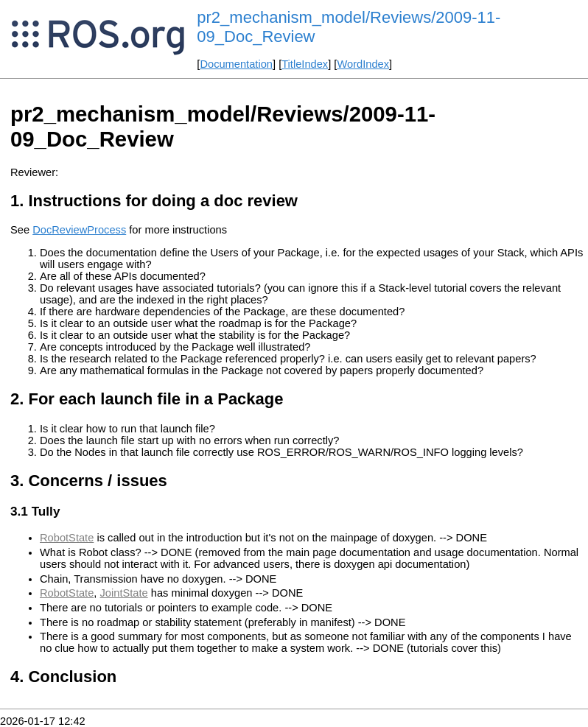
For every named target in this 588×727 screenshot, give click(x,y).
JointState (124, 593)
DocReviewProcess (79, 230)
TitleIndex (305, 64)
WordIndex (363, 64)
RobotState (67, 538)
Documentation (236, 64)
